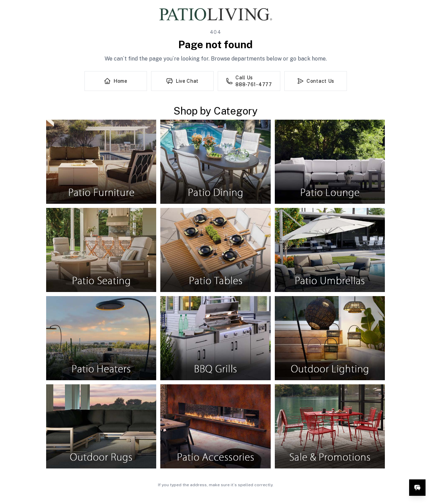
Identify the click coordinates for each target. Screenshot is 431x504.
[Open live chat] (417, 488)
